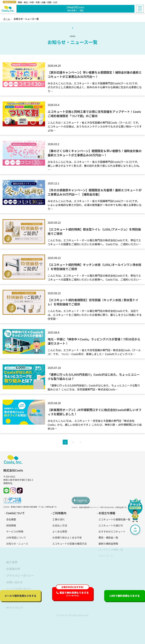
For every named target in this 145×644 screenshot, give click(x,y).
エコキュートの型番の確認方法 (70, 544)
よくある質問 (60, 531)
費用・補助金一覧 (108, 537)
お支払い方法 (60, 525)
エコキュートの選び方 (111, 525)
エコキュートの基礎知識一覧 (114, 519)
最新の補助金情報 (108, 544)
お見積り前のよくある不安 (67, 537)
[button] (140, 9)
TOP (135, 530)
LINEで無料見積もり (125, 596)
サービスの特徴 (15, 531)
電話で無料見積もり (74, 594)
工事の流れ (59, 519)
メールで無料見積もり (20, 596)
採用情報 (11, 525)
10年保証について (16, 537)
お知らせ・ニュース (17, 544)
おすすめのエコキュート (112, 531)
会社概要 (11, 519)
